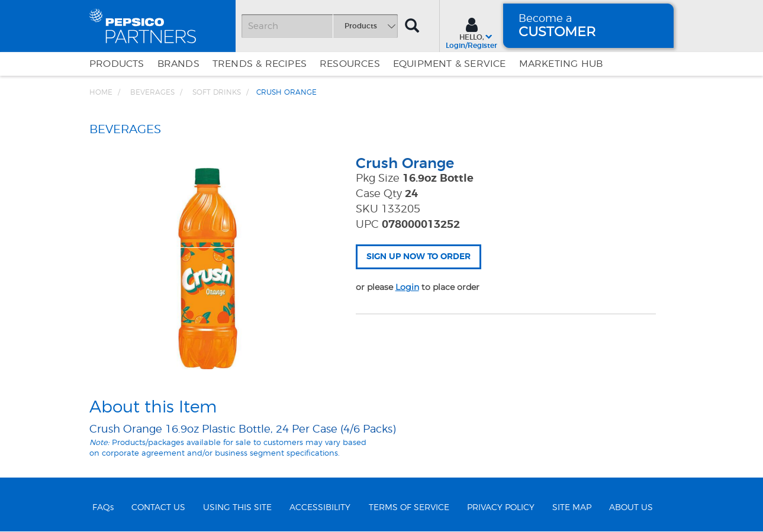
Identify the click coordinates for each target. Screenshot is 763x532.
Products (117, 64)
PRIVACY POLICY (501, 508)
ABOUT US (631, 508)
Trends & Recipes (260, 64)
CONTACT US (158, 508)
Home (101, 92)
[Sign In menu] (471, 32)
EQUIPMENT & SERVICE (450, 64)
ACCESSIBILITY (320, 508)
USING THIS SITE (237, 508)
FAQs (103, 508)
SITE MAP (572, 508)
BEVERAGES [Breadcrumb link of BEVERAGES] (152, 92)
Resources (350, 64)
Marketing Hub (561, 64)
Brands (178, 64)
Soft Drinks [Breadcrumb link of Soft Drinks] (217, 92)
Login (407, 287)
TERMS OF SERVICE (409, 508)
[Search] (320, 26)
